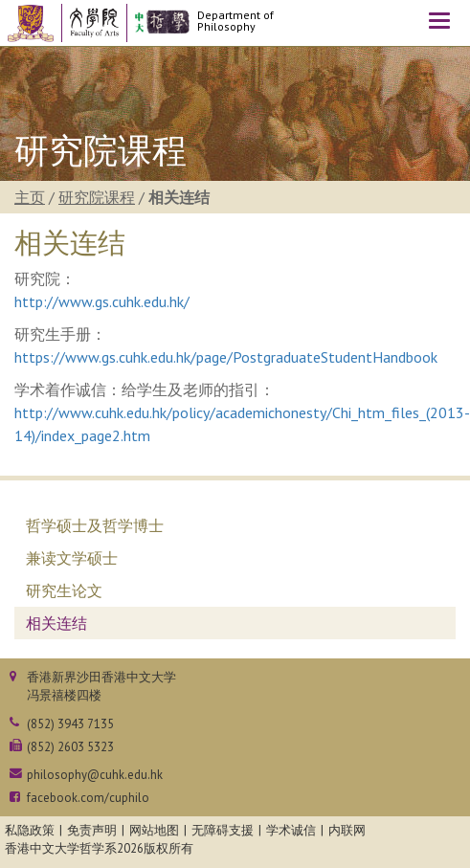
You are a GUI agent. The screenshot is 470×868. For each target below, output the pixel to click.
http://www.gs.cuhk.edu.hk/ (102, 301)
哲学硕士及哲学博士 (95, 525)
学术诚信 (291, 830)
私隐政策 (30, 830)
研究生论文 (64, 590)
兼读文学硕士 (72, 558)
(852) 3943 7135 (70, 724)
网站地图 (154, 830)
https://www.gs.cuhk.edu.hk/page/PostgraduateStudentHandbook (226, 357)
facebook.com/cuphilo (88, 798)
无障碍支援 (223, 830)
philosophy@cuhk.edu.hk (95, 775)
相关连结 (56, 623)
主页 (30, 197)
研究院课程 (97, 197)
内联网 (347, 830)
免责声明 (92, 830)
